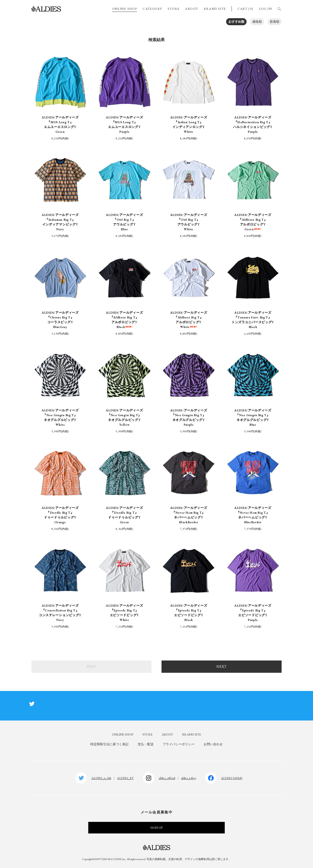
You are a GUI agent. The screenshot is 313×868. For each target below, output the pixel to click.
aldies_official (167, 778)
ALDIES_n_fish (101, 778)
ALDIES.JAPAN (232, 778)
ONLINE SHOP (125, 9)
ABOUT (192, 9)
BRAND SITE (215, 9)
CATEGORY (152, 9)
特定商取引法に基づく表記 (109, 744)
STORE (174, 9)
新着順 (275, 22)
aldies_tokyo (189, 778)
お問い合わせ (213, 744)
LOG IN (265, 9)
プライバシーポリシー (179, 744)
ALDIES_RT (125, 778)
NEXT (222, 667)
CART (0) (245, 9)
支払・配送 (146, 744)
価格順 (257, 22)
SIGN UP (156, 828)
